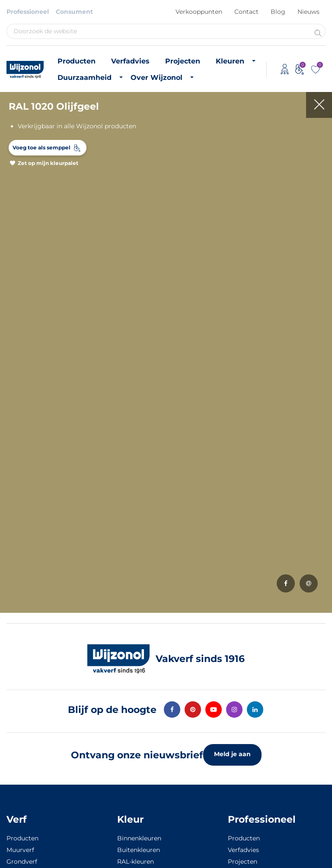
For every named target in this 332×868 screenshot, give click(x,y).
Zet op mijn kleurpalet (48, 163)
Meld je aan (232, 754)
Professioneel (28, 12)
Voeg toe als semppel (41, 147)
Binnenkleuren (139, 838)
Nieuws (308, 12)
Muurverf (20, 850)
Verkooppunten (199, 12)
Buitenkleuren (139, 850)
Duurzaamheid (85, 78)
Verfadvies (130, 61)
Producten (77, 61)
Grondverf (22, 862)
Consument (74, 12)
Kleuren (230, 61)
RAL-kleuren (136, 862)
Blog (278, 12)
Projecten (183, 61)
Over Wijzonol (156, 78)
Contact (246, 12)
